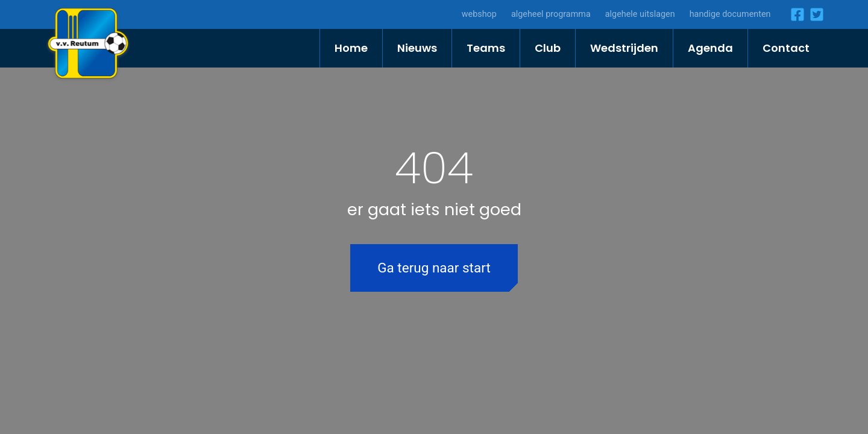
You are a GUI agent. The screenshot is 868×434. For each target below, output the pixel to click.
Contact (786, 48)
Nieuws (417, 48)
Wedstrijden (624, 48)
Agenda (710, 48)
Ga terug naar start (434, 268)
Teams (486, 48)
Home (351, 48)
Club (548, 48)
